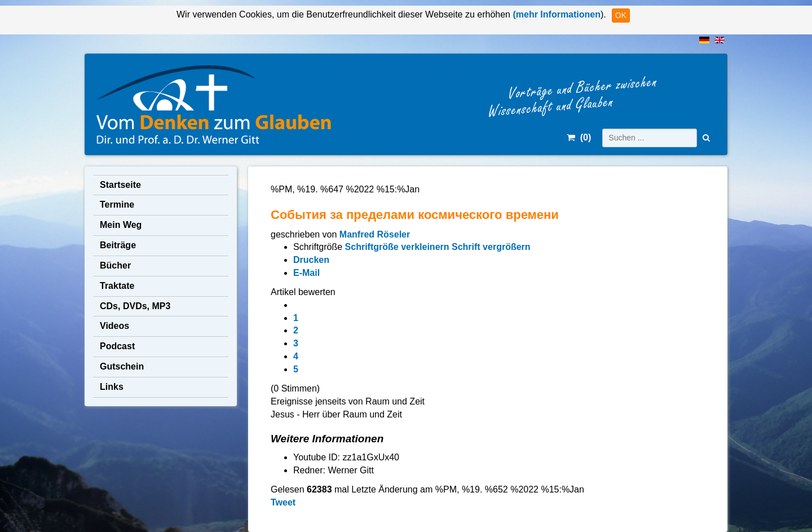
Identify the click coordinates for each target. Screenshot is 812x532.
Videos (114, 326)
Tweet (283, 502)
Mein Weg (121, 225)
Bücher (115, 265)
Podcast (117, 346)
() (579, 137)
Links (112, 387)
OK (621, 15)
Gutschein (122, 366)
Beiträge (118, 245)
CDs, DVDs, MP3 (135, 306)
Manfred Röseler (375, 234)
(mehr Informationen (555, 14)
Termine (117, 205)
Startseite (120, 185)
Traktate (117, 286)
